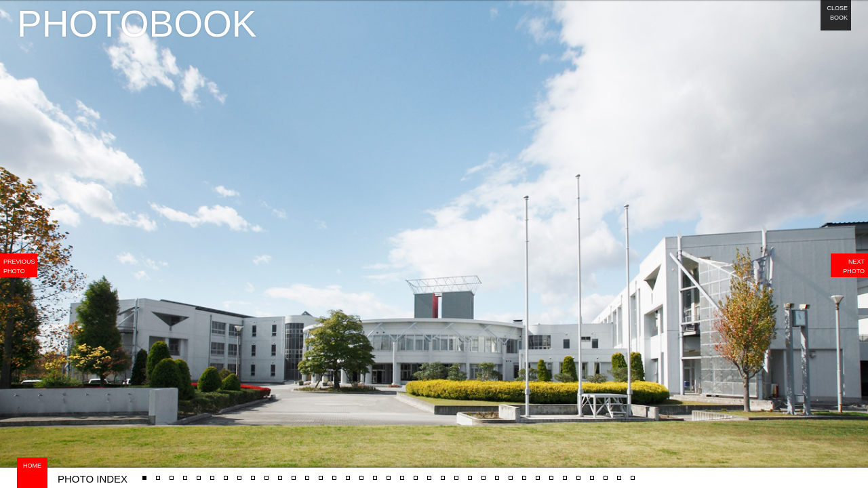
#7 (321, 472)
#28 (416, 472)
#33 (470, 472)
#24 (402, 472)
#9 (348, 472)
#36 (511, 472)
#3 (226, 472)
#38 (538, 472)
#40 (565, 472)
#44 (619, 472)
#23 (389, 472)
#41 (579, 472)
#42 (592, 472)
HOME (32, 466)
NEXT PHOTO (854, 266)
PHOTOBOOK (137, 24)
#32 (457, 472)
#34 (484, 472)
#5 (633, 472)
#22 (375, 472)
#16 (280, 472)
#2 (212, 472)
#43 (606, 472)
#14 (253, 472)
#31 (443, 472)
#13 (240, 472)
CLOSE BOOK (837, 13)
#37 (525, 472)
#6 (294, 472)
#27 (145, 472)
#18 (335, 472)
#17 (308, 472)
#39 (552, 472)
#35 (497, 472)
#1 (158, 472)
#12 (199, 472)
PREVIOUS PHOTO (19, 266)
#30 (430, 472)
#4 (267, 472)
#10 (185, 472)
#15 (172, 472)
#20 (362, 472)
